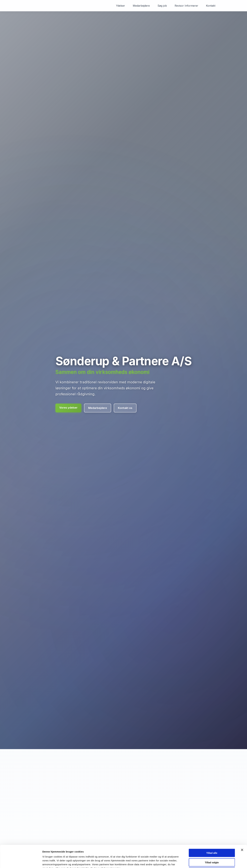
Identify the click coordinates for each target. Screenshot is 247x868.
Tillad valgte (212, 845)
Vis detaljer (168, 862)
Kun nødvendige (212, 855)
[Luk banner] (242, 833)
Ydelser (121, 6)
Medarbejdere (141, 6)
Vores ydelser (68, 408)
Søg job (162, 6)
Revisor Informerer (186, 6)
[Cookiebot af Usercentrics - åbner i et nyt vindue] (21, 862)
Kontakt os (125, 408)
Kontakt (211, 6)
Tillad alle (212, 836)
